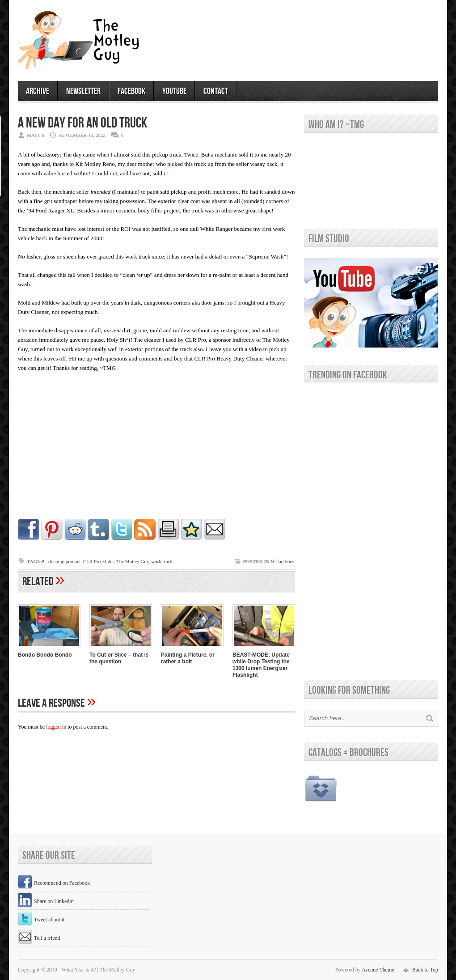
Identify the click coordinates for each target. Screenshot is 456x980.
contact (216, 91)
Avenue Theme (378, 970)
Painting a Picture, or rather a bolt (188, 658)
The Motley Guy (133, 561)
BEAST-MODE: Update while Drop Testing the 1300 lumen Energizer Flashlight (261, 665)
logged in (56, 727)
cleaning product (64, 561)
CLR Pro (92, 561)
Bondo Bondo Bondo (45, 655)
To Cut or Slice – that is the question (119, 658)
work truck (162, 561)
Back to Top (425, 970)
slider (109, 561)
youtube (174, 91)
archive (38, 91)
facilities (286, 561)
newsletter (83, 91)
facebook (131, 91)
